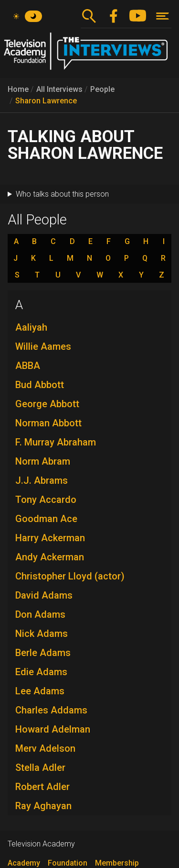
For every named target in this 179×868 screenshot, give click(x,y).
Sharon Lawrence (46, 101)
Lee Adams (40, 691)
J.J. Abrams (42, 480)
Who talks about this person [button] (62, 194)
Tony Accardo (46, 500)
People (102, 89)
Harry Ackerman (50, 538)
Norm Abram (43, 461)
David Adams (44, 595)
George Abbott (47, 404)
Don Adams (40, 614)
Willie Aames (43, 346)
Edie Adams (41, 672)
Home (18, 89)
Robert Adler (42, 787)
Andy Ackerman (50, 557)
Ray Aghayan (43, 806)
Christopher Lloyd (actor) (70, 576)
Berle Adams (43, 653)
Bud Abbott (40, 385)
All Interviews (59, 89)
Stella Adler (40, 768)
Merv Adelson (45, 748)
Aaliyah (31, 327)
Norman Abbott (48, 423)
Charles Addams (51, 710)
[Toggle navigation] (163, 16)
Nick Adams (42, 634)
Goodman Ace (46, 519)
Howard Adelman (53, 729)
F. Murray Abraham (56, 442)
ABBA (28, 366)
